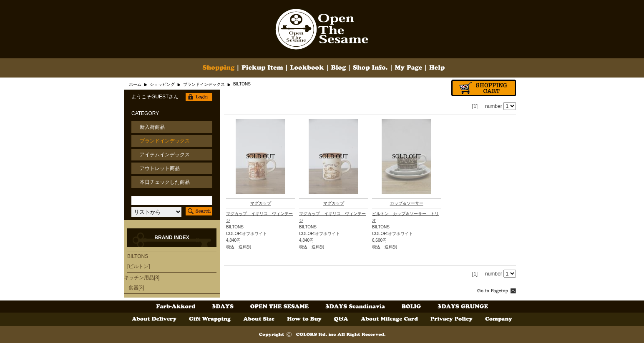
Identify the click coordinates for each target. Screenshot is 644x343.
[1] (475, 106)
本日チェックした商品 (165, 182)
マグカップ (261, 203)
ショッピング (162, 84)
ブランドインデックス (204, 84)
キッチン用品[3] (142, 278)
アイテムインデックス (165, 155)
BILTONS (235, 227)
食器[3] (136, 288)
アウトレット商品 (160, 168)
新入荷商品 (152, 127)
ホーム (135, 84)
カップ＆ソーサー (407, 203)
